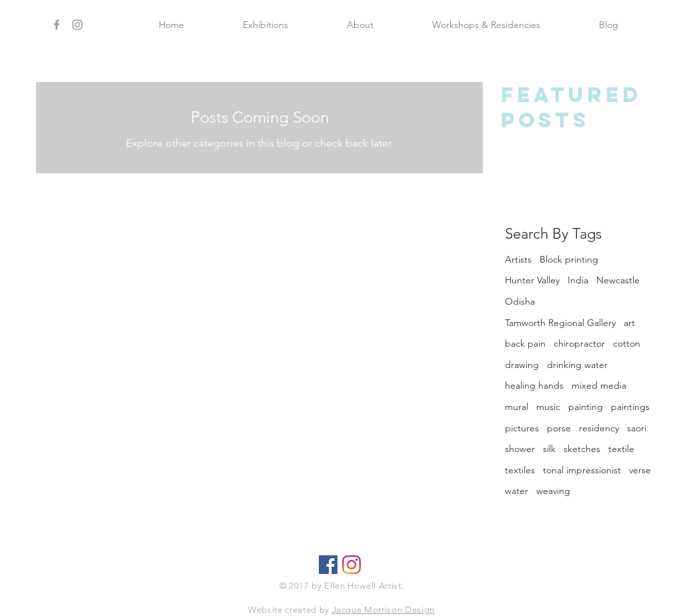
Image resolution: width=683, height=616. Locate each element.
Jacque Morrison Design (384, 610)
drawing (522, 365)
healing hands (534, 385)
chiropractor (579, 343)
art (629, 323)
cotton (627, 343)
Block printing (569, 259)
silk (549, 449)
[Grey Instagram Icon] (77, 25)
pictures (522, 428)
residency (599, 428)
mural (517, 407)
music (548, 407)
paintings (630, 407)
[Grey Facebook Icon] (57, 25)
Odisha (520, 301)
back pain (525, 343)
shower (520, 449)
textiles (520, 470)
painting (586, 407)
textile (621, 449)
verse (640, 470)
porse (559, 428)
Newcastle (618, 280)
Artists (518, 259)
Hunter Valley (532, 280)
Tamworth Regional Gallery (560, 323)
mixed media (599, 385)
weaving (553, 491)
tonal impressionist (582, 470)
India (578, 280)
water (517, 491)
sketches (582, 449)
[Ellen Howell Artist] (352, 565)
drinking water (577, 365)
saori (637, 428)
